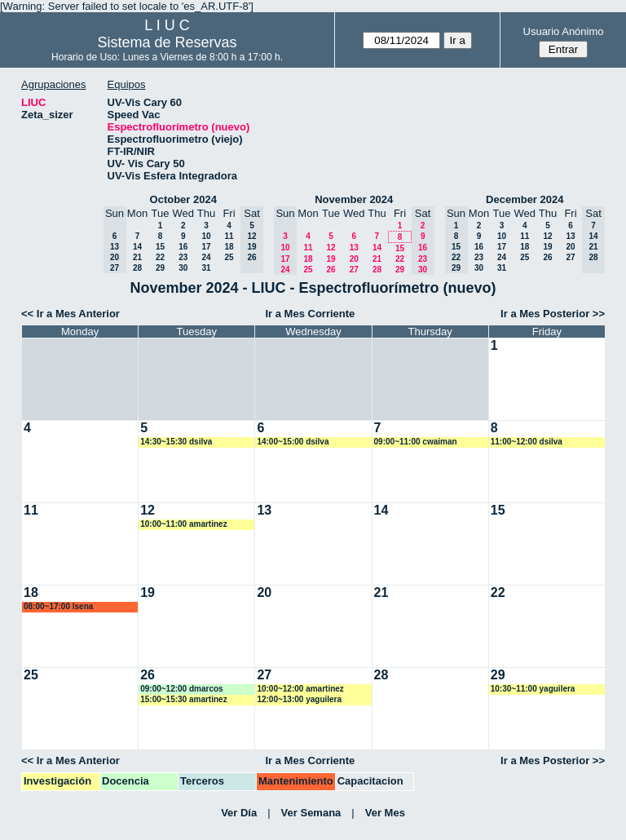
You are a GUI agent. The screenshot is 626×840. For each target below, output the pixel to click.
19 (331, 259)
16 (183, 247)
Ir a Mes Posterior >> (553, 314)
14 (137, 247)
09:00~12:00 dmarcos (181, 689)
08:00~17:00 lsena (58, 606)
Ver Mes (385, 813)
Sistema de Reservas (168, 42)
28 (137, 268)
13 (354, 248)
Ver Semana (311, 813)
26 (331, 270)
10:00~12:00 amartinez (300, 689)
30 (183, 268)
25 (229, 257)
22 (160, 257)
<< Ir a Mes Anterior (71, 314)
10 (206, 236)
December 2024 (525, 199)
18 (229, 247)
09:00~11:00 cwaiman (416, 442)
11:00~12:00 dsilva (527, 442)
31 (206, 268)
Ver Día (239, 813)
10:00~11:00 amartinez (183, 524)
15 (160, 247)
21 (137, 257)
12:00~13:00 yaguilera (299, 699)
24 (206, 257)
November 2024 (354, 199)
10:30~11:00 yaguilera (533, 689)
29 (160, 268)
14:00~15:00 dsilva (293, 442)
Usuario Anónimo (564, 31)
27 (354, 270)
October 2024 (183, 199)
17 (206, 247)
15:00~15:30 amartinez (183, 699)
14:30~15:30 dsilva (176, 442)
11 (229, 236)
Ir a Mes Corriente (310, 314)
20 (354, 259)
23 (183, 257)
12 (331, 248)
